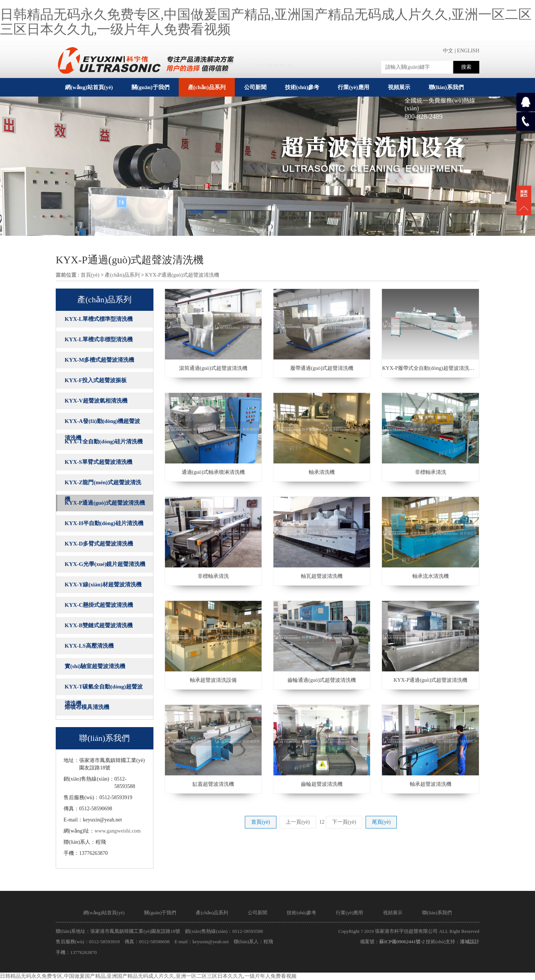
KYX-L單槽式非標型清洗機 (99, 339)
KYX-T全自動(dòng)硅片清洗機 (104, 442)
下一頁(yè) (344, 822)
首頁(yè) (90, 275)
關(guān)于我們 (160, 913)
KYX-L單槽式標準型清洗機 (99, 319)
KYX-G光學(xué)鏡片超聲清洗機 (105, 564)
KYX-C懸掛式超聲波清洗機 (99, 605)
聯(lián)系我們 (437, 913)
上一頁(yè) (298, 822)
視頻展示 (393, 913)
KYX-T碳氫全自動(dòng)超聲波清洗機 (104, 689)
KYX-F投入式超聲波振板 (96, 380)
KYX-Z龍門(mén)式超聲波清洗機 (103, 485)
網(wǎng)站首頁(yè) (89, 87)
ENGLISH (468, 51)
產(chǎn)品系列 (122, 275)
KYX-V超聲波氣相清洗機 (96, 401)
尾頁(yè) (381, 822)
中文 (448, 51)
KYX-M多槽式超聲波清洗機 (100, 360)
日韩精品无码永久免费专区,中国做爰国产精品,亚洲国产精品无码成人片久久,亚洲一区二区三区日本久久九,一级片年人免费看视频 (266, 22)
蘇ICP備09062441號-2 (402, 942)
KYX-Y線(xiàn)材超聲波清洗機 (103, 585)
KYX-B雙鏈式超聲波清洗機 (99, 625)
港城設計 (470, 942)
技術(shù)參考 (301, 913)
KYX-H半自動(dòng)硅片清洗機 (104, 523)
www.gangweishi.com (117, 831)
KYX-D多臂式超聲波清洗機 (99, 544)
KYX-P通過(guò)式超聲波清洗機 (182, 275)
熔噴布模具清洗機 (87, 707)
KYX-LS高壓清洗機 (89, 646)
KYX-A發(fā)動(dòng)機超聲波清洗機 (102, 424)
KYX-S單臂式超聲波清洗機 (98, 462)
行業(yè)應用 (349, 913)
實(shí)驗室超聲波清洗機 (95, 666)
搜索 (466, 67)
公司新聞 (257, 913)
